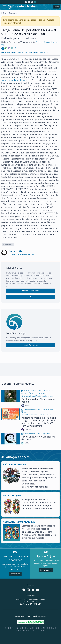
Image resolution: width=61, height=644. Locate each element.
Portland (39, 42)
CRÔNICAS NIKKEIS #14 (15, 465)
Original (17, 23)
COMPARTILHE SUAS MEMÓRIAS (19, 522)
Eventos (13, 13)
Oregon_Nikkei (16, 251)
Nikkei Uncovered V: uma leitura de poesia (38, 438)
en (26, 2)
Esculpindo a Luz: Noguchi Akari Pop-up (38, 400)
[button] (8, 245)
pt (35, 2)
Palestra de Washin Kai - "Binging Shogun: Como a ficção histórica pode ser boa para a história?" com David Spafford (39, 422)
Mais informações (31, 345)
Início (4, 13)
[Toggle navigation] (4, 7)
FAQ (31, 297)
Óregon (47, 42)
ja (29, 2)
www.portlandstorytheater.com (16, 80)
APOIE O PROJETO (12, 495)
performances (8, 244)
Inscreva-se (15, 574)
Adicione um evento (31, 291)
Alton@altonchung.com (45, 74)
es (32, 2)
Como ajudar (46, 570)
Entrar (56, 7)
